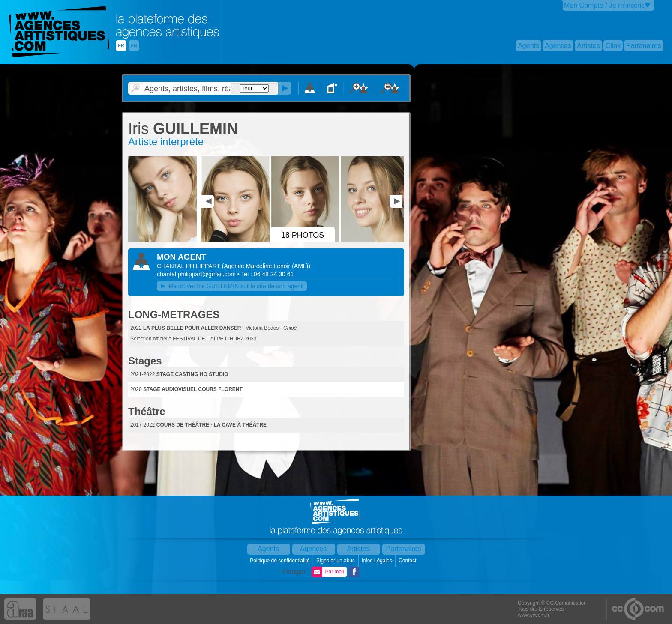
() (266, 266)
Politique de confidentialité (280, 561)
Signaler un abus (336, 561)
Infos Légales (377, 561)
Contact (408, 561)
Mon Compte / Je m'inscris (604, 5)
